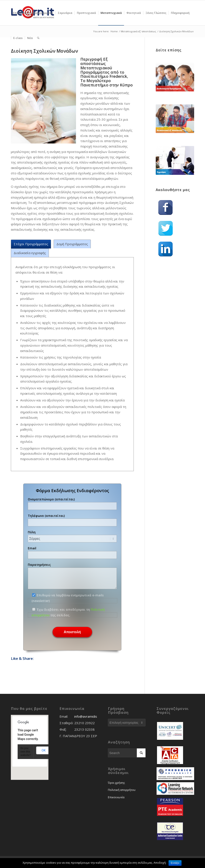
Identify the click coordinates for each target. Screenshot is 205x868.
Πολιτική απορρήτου (122, 790)
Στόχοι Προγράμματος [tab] (31, 244)
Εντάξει (175, 863)
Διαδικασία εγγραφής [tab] (30, 253)
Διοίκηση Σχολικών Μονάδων (44, 51)
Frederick (118, 76)
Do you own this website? (26, 752)
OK (44, 750)
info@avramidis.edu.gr (91, 716)
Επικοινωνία (116, 797)
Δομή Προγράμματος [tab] (72, 244)
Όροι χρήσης (116, 783)
